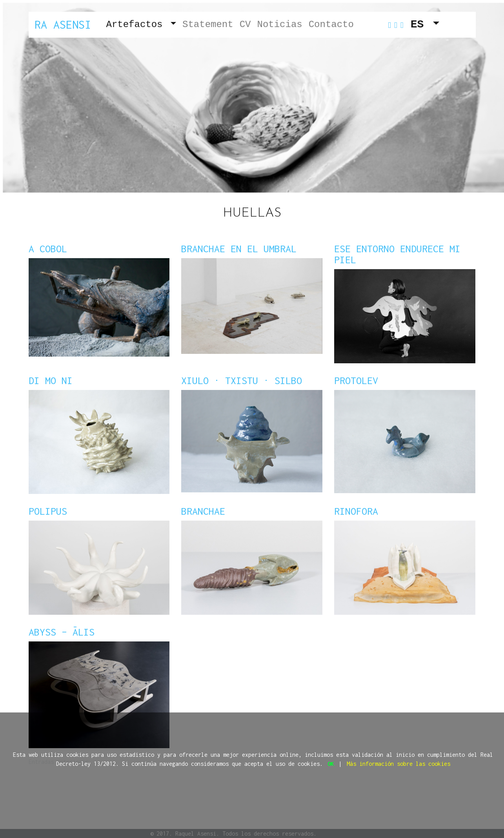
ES (420, 25)
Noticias (279, 25)
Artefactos (137, 25)
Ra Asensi (63, 25)
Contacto (331, 25)
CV (245, 25)
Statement (208, 25)
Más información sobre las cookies (398, 764)
